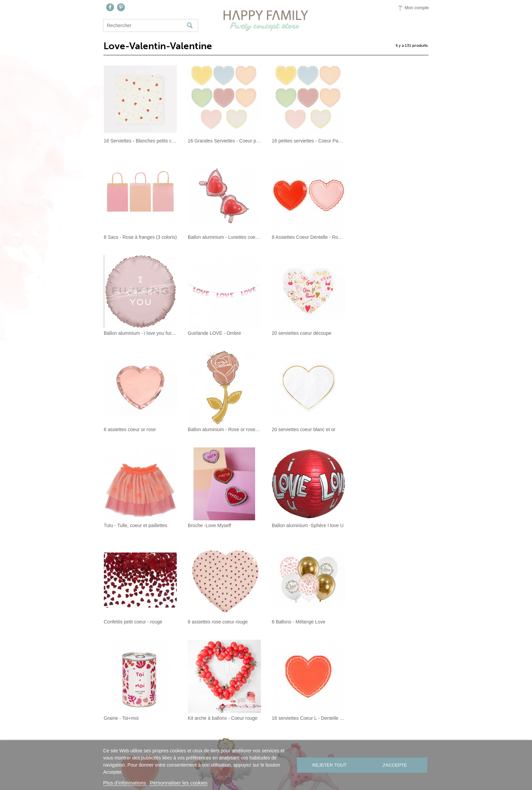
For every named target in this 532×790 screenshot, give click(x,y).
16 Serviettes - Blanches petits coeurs (140, 141)
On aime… (270, 740)
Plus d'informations (125, 783)
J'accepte (395, 765)
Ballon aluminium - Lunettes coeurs (140, 237)
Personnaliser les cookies (178, 783)
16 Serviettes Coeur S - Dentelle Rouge (224, 621)
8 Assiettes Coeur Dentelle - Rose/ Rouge (224, 237)
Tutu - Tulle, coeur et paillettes (135, 429)
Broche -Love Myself (209, 429)
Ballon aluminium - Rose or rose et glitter (308, 333)
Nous (210, 740)
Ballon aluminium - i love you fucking (308, 237)
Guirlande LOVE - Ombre (382, 237)
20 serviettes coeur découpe (133, 333)
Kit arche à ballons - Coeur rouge (390, 525)
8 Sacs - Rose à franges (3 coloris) (392, 141)
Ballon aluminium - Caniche (384, 621)
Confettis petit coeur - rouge (385, 429)
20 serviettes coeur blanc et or (387, 333)
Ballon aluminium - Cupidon (300, 621)
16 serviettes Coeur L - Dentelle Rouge (140, 621)
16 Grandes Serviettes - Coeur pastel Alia (224, 141)
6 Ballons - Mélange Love (214, 525)
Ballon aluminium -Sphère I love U (307, 429)
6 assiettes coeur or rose (214, 333)
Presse (301, 740)
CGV (324, 740)
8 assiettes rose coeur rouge (134, 525)
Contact (237, 740)
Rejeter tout (329, 765)
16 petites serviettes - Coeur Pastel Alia (308, 141)
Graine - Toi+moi (289, 525)
